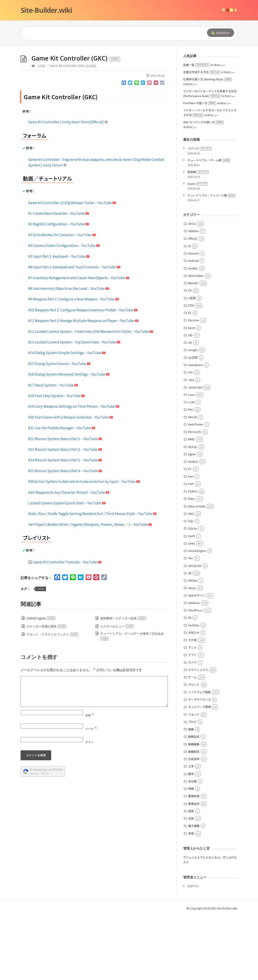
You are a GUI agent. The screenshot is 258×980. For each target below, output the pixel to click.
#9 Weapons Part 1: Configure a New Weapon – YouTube (73, 364)
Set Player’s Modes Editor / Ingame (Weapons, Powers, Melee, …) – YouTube (90, 589)
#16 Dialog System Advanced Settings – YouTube (69, 439)
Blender (193, 348)
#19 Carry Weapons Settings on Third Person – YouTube (74, 471)
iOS (190, 437)
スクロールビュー (117, 691)
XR (190, 683)
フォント (194, 780)
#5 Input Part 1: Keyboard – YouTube (59, 321)
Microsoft (194, 497)
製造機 (198, 237)
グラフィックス (198, 735)
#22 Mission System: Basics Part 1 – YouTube (65, 504)
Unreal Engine (197, 616)
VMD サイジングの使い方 (203, 187)
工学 (191, 831)
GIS (190, 400)
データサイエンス (199, 765)
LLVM (191, 467)
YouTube (194, 690)
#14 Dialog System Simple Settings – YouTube (67, 418)
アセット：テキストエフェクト (52, 699)
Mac (191, 474)
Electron (194, 385)
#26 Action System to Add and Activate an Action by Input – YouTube (84, 546)
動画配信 (194, 817)
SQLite (193, 593)
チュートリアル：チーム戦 (209, 225)
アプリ (192, 720)
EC (190, 378)
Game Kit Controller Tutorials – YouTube (65, 627)
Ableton (193, 296)
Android (193, 326)
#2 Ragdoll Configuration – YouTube (59, 289)
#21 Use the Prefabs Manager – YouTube (62, 493)
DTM (191, 370)
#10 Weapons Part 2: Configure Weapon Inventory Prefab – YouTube (83, 375)
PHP (191, 549)
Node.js (193, 527)
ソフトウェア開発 (199, 757)
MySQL (193, 512)
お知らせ (194, 698)
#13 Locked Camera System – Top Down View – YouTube (74, 407)
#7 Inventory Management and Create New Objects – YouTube (79, 343)
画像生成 (194, 869)
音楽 (191, 898)
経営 (191, 876)
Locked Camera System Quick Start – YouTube (67, 568)
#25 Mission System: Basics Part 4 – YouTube (65, 536)
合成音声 (194, 824)
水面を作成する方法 (202, 137)
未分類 (192, 846)
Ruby (191, 564)
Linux (191, 460)
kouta (198, 249)
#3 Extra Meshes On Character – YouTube (62, 300)
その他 (192, 705)
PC (190, 534)
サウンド (194, 750)
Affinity (193, 304)
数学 (191, 839)
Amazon (193, 318)
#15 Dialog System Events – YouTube (59, 429)
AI (189, 311)
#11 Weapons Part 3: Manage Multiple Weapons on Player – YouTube (83, 386)
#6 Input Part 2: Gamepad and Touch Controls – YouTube (74, 332)
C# (190, 356)
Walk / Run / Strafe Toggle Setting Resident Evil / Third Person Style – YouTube (92, 579)
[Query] (107, 33)
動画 (191, 794)
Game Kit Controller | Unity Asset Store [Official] (68, 187)
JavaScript (195, 452)
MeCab (193, 482)
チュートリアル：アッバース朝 (211, 260)
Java (191, 445)
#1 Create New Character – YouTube (59, 278)
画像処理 (194, 861)
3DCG (192, 289)
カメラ (192, 727)
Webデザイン (197, 661)
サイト (89, 807)
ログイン (193, 951)
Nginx (192, 519)
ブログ (192, 787)
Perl (191, 542)
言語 (191, 883)
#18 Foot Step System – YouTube (56, 461)
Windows (194, 668)
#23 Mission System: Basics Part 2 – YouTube (65, 514)
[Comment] (94, 757)
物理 (191, 854)
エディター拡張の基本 (46, 691)
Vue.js (192, 653)
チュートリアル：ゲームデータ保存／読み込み (132, 701)
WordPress (195, 675)
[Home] (33, 131)
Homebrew (195, 430)
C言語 (192, 363)
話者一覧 (196, 130)
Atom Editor (196, 341)
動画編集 (194, 809)
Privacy (34, 839)
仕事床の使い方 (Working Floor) (207, 144)
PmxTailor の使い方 (200, 168)
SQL (191, 586)
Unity (42, 131)
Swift (192, 601)
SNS (191, 579)
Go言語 (193, 423)
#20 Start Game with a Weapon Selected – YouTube (71, 482)
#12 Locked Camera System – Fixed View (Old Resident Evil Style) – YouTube (91, 396)
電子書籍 (194, 891)
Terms (45, 839)
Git (190, 408)
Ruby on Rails (197, 571)
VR (190, 638)
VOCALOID (195, 631)
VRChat (193, 646)
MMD (191, 504)
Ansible (193, 333)
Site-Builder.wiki (46, 10)
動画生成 (194, 802)
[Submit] (221, 33)
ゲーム (192, 742)
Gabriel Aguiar (41, 683)
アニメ (192, 712)
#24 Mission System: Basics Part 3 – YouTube (65, 525)
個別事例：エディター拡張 (123, 683)
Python (193, 556)
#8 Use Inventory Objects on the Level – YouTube (69, 353)
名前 (90, 780)
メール (91, 794)
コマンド (200, 214)
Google (193, 415)
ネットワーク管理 (199, 772)
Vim (190, 623)
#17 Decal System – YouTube (53, 450)
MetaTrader (196, 489)
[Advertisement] (129, 79)
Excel (192, 393)
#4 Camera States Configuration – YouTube (64, 310)
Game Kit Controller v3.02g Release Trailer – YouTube (72, 268)
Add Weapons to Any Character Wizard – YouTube (69, 557)
